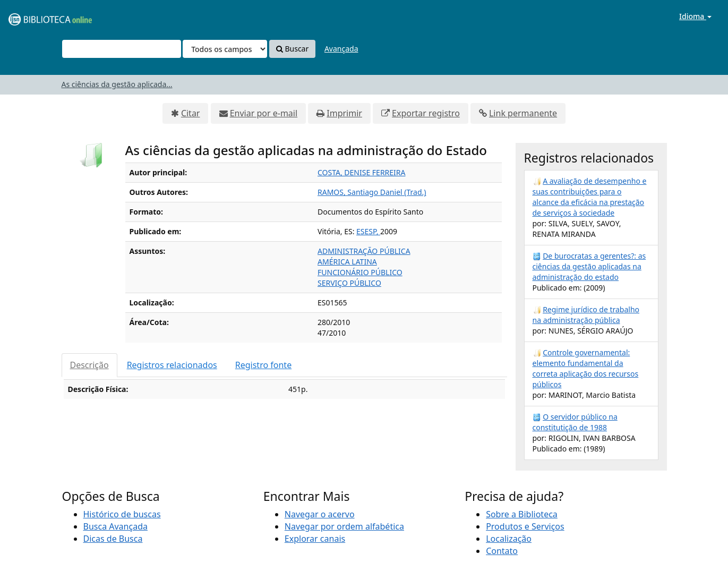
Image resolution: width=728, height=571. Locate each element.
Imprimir (344, 113)
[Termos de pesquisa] (122, 49)
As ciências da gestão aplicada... (117, 84)
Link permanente (523, 113)
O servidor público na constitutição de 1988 (575, 422)
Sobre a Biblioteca (522, 514)
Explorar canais (315, 539)
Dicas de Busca (113, 539)
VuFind (34, 16)
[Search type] (225, 49)
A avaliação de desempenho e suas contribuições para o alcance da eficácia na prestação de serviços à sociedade (590, 197)
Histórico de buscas (122, 514)
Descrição (89, 365)
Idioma (695, 16)
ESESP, (368, 231)
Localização (509, 539)
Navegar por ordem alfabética (344, 526)
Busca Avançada (115, 526)
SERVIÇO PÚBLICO (349, 283)
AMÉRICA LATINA (347, 262)
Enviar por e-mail (264, 113)
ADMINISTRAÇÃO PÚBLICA (364, 251)
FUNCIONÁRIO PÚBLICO (360, 272)
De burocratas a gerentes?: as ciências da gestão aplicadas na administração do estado (589, 266)
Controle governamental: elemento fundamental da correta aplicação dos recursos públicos (586, 368)
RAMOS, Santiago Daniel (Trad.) (372, 192)
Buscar (292, 49)
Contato (502, 551)
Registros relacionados (172, 365)
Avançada (341, 49)
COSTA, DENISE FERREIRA (361, 172)
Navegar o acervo (320, 514)
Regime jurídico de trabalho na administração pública (586, 315)
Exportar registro (426, 113)
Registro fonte (263, 365)
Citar (191, 113)
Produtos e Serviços (525, 526)
